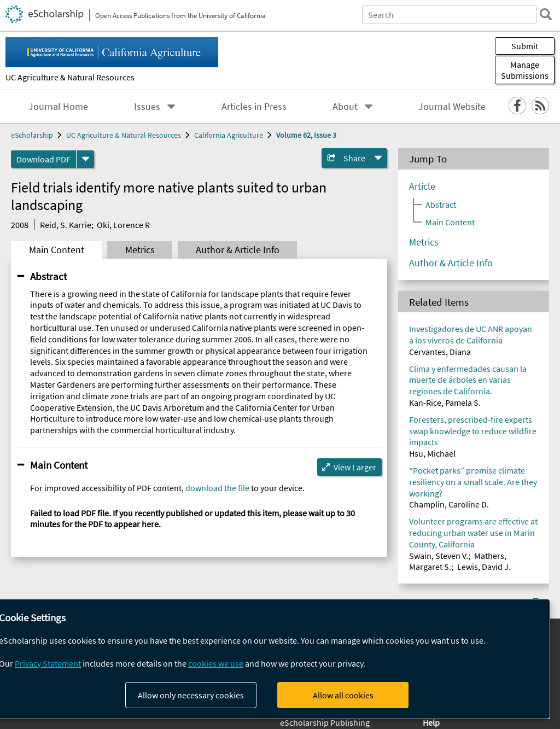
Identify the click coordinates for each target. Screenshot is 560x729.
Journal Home (58, 107)
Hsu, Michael (432, 453)
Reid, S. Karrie (66, 225)
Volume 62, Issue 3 (306, 135)
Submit (525, 46)
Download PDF (43, 159)
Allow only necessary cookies (191, 695)
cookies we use (216, 663)
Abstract (48, 276)
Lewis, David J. (484, 567)
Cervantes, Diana (440, 352)
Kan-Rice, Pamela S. (445, 403)
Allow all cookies (343, 695)
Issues (147, 107)
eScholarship (32, 135)
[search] (546, 14)
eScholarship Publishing (325, 722)
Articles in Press (254, 107)
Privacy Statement (48, 663)
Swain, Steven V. (439, 556)
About (345, 107)
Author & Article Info (238, 250)
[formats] (85, 159)
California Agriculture (229, 135)
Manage (525, 70)
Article (422, 186)
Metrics (140, 250)
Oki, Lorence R (123, 225)
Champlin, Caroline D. (449, 504)
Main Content (57, 250)
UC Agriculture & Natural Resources (70, 77)
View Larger (355, 467)
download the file (217, 488)
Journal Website (452, 107)
